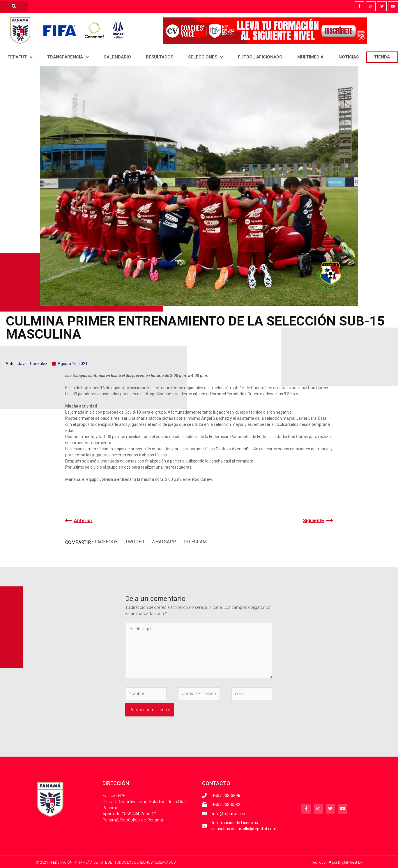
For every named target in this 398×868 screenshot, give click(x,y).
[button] (107, 542)
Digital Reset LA (350, 862)
